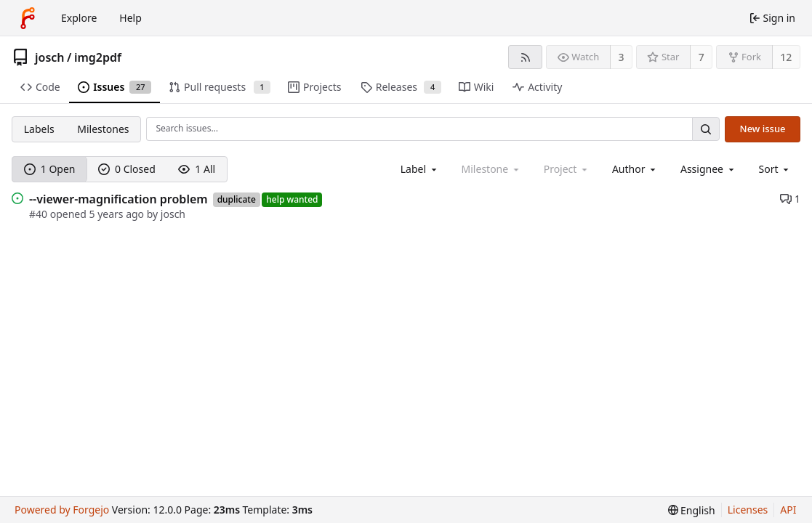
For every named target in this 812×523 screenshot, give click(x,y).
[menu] (775, 169)
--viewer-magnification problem (118, 199)
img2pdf (98, 57)
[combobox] (420, 169)
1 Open (50, 169)
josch (50, 57)
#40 (40, 214)
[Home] (28, 18)
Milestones (103, 129)
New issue (763, 129)
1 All (197, 169)
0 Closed (127, 169)
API (788, 510)
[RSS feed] (525, 57)
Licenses (748, 510)
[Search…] (706, 129)
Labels (39, 129)
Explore (79, 18)
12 (786, 57)
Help (130, 18)
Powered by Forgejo (62, 510)
